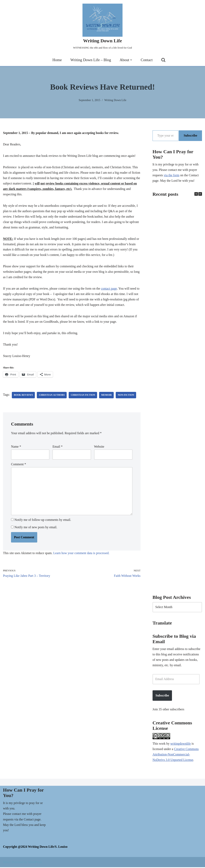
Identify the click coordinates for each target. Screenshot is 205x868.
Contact (147, 60)
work (162, 744)
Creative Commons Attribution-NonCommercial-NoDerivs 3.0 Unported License (176, 755)
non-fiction (127, 397)
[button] (131, 60)
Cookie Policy (72, 862)
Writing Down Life (115, 100)
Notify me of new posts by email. (36, 529)
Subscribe (190, 135)
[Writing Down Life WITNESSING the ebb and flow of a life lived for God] (102, 27)
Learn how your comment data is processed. (82, 555)
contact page (110, 290)
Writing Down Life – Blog (91, 60)
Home (57, 60)
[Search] (164, 60)
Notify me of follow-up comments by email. (43, 522)
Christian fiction (83, 397)
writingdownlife (181, 744)
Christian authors (52, 397)
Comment (19, 466)
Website (99, 448)
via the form (172, 176)
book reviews (23, 397)
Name (16, 448)
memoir (107, 397)
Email (57, 448)
